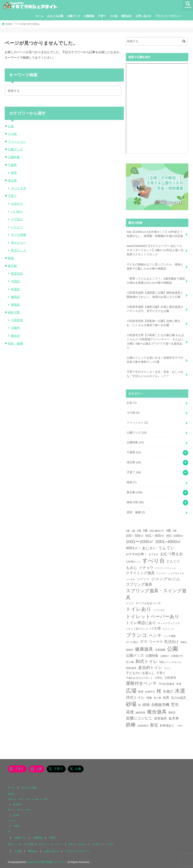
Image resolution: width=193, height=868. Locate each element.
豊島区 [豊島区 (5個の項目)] (172, 713)
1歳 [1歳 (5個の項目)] (133, 531)
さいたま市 (18, 188)
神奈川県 (14, 312)
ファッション (17, 142)
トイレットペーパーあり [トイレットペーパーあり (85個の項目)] (153, 616)
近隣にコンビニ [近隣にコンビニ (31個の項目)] (139, 718)
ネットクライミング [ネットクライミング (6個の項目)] (169, 623)
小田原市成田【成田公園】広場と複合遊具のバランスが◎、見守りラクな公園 (155, 309)
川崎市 (15, 328)
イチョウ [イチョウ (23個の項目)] (146, 568)
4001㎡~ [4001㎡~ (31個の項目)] (133, 548)
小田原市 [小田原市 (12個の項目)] (170, 678)
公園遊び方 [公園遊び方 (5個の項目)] (177, 656)
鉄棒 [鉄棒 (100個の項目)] (131, 725)
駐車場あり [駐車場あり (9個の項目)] (167, 725)
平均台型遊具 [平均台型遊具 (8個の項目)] (167, 684)
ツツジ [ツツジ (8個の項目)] (130, 603)
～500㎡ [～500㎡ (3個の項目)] (180, 726)
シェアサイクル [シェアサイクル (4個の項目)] (176, 573)
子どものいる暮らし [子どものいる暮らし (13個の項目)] (140, 673)
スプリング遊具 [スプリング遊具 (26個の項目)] (139, 584)
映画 (11, 258)
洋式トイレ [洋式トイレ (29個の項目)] (135, 697)
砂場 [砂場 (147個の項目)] (131, 704)
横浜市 (15, 336)
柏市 (14, 173)
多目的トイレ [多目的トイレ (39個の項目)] (150, 668)
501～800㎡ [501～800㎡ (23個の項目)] (155, 536)
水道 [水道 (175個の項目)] (180, 691)
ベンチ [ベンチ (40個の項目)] (155, 636)
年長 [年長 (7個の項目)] (179, 684)
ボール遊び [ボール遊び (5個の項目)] (132, 642)
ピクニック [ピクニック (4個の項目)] (168, 629)
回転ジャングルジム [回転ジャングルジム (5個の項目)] (170, 662)
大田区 (15, 281)
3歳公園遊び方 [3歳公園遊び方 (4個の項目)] (157, 531)
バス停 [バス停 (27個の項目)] (155, 628)
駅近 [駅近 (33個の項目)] (154, 725)
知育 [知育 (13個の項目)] (166, 698)
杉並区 (15, 289)
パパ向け (17, 211)
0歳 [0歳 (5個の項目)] (128, 531)
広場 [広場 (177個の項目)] (131, 691)
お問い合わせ (143, 16)
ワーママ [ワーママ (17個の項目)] (156, 642)
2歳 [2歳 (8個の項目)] (139, 531)
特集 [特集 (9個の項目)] (149, 698)
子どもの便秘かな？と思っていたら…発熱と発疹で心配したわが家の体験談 (155, 267)
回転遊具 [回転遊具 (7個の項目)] (131, 668)
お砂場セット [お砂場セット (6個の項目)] (133, 562)
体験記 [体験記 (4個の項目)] (184, 642)
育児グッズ (18, 250)
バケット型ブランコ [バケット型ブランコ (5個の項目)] (137, 629)
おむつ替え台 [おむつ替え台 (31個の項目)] (172, 554)
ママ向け (17, 219)
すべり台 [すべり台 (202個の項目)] (154, 561)
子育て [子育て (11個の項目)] (161, 673)
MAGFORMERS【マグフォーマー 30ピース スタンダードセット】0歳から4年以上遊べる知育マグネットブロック (155, 250)
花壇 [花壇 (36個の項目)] (130, 712)
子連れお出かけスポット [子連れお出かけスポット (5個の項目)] (139, 678)
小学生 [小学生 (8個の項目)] (159, 678)
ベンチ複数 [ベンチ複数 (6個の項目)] (170, 636)
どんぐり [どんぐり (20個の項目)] (173, 561)
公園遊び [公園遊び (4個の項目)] (165, 656)
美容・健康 (15, 343)
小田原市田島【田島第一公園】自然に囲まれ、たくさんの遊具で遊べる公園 (154, 323)
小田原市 (17, 320)
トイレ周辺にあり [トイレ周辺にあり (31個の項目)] (141, 623)
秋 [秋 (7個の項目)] (139, 705)
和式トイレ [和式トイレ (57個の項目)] (147, 661)
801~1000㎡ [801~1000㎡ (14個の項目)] (175, 536)
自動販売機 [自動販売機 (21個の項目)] (160, 705)
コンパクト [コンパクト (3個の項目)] (161, 573)
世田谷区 (17, 274)
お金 (11, 126)
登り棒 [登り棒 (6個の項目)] (157, 698)
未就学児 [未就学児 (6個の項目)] (150, 692)
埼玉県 (12, 180)
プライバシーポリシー (168, 16)
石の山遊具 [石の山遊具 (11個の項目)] (178, 698)
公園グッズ (74, 16)
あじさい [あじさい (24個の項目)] (149, 548)
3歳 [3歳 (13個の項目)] (145, 531)
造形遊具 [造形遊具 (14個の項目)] (160, 718)
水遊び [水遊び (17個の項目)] (168, 691)
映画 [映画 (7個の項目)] (141, 692)
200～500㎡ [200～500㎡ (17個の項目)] (135, 536)
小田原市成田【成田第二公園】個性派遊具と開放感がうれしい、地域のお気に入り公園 (155, 295)
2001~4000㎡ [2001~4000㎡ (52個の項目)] (168, 542)
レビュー (17, 227)
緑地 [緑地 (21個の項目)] (146, 705)
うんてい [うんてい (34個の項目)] (166, 548)
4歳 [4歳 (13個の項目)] (168, 531)
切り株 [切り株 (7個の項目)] (130, 662)
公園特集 (89, 16)
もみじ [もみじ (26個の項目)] (132, 568)
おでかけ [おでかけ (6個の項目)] (154, 554)
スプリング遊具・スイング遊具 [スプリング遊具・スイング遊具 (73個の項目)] (156, 594)
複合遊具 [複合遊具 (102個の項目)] (157, 712)
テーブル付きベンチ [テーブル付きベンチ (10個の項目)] (148, 603)
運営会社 (126, 16)
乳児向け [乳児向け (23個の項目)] (172, 642)
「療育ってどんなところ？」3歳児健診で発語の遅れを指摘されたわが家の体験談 (156, 281)
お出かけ (17, 204)
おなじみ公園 (55, 16)
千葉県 (12, 165)
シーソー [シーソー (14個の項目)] (143, 579)
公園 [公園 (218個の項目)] (172, 649)
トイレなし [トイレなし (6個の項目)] (159, 610)
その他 (113, 16)
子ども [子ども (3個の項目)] (167, 668)
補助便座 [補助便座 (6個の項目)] (140, 713)
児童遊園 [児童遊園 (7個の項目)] (160, 650)
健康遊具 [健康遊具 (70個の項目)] (144, 649)
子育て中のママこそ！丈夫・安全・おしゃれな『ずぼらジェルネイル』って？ (155, 374)
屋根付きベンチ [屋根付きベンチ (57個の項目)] (141, 683)
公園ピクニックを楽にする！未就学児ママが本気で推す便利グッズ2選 (155, 360)
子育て (102, 16)
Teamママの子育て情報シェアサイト (47, 862)
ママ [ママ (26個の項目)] (144, 642)
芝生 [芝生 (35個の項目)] (175, 704)
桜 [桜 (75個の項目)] (159, 691)
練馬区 (15, 297)
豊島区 (15, 305)
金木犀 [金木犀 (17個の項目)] (174, 718)
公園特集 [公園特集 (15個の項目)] (152, 656)
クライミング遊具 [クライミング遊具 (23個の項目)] (140, 573)
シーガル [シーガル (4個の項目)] (130, 579)
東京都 (12, 266)
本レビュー (18, 242)
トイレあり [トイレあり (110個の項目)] (139, 609)
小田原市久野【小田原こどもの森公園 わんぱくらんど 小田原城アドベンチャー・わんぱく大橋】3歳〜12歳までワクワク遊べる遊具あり (155, 341)
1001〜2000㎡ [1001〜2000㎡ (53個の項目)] (140, 542)
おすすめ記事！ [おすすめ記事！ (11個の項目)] (136, 554)
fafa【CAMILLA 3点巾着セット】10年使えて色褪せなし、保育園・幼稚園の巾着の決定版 (155, 234)
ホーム (40, 16)
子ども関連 (18, 235)
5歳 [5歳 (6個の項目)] (175, 531)
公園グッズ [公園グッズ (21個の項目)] (135, 655)
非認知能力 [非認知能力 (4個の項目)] (143, 726)
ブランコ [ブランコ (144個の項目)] (136, 635)
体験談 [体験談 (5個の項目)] (130, 650)
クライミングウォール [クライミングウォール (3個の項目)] (165, 568)
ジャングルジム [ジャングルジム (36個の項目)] (166, 579)
